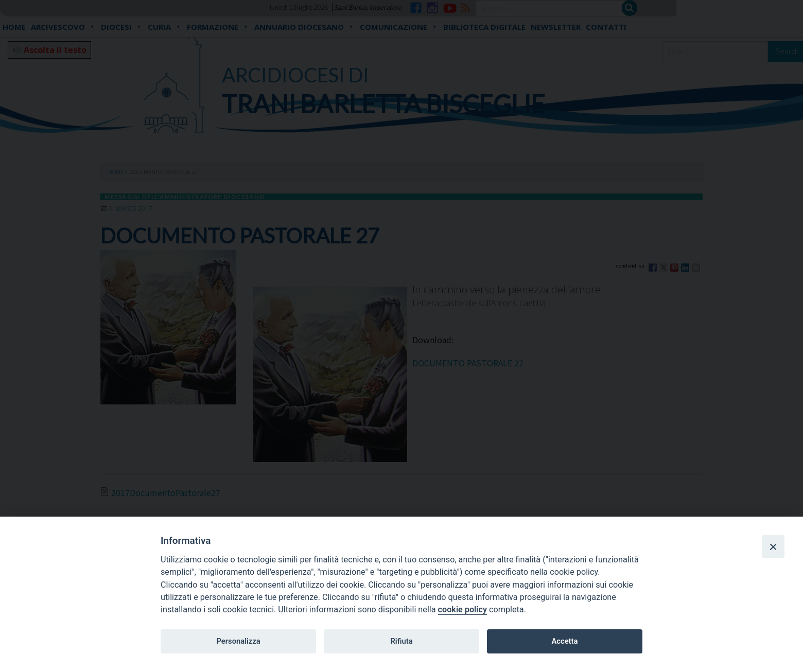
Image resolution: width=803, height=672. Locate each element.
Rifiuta (401, 641)
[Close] (773, 546)
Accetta (564, 641)
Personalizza (238, 641)
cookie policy (462, 609)
